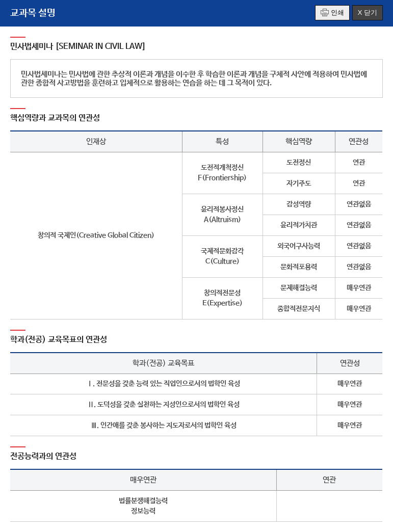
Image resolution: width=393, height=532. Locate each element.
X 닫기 (368, 12)
